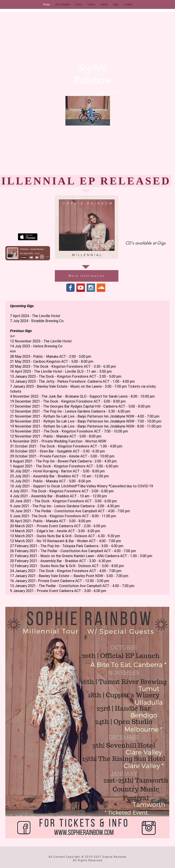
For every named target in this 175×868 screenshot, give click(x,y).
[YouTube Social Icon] (81, 288)
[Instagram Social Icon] (91, 288)
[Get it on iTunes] (28, 237)
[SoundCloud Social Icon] (101, 288)
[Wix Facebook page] (70, 288)
